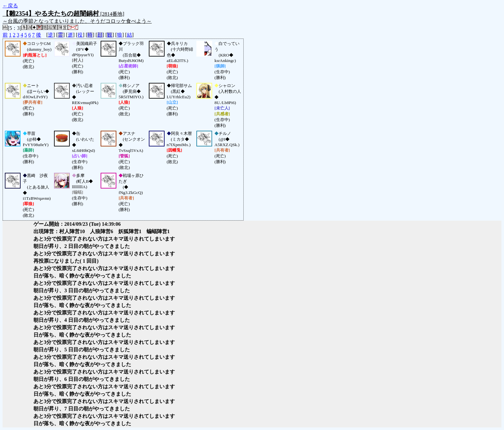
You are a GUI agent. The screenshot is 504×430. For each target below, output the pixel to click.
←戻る (10, 6)
